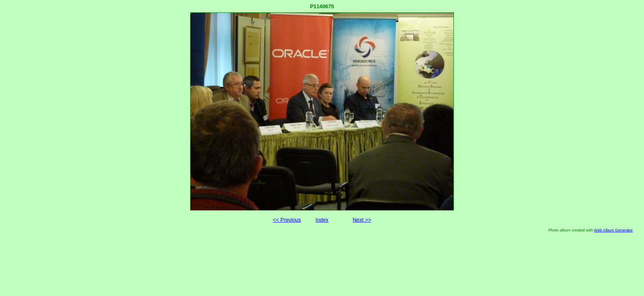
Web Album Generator (613, 230)
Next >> (362, 220)
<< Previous (287, 220)
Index (322, 220)
